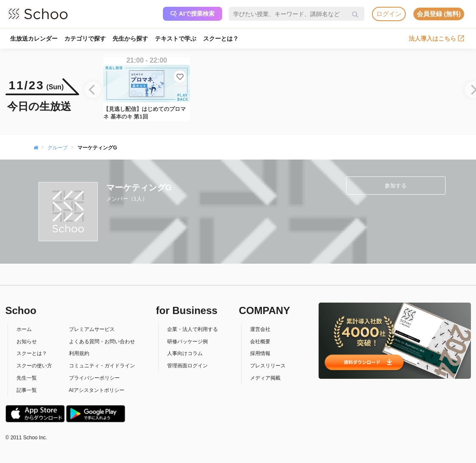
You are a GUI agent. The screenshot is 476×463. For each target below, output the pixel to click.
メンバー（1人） (127, 199)
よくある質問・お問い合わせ (102, 342)
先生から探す (130, 39)
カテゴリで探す (85, 39)
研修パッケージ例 (187, 342)
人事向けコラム (185, 353)
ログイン (389, 14)
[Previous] (93, 90)
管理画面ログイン (187, 366)
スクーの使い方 (34, 366)
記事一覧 (27, 390)
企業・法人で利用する (193, 329)
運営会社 (260, 329)
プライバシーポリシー (94, 378)
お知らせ (27, 342)
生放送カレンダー (34, 39)
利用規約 (79, 353)
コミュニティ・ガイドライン (102, 366)
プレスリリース (268, 366)
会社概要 (260, 342)
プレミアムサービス (92, 329)
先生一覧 (27, 378)
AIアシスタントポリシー (97, 390)
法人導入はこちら (436, 39)
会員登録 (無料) (439, 14)
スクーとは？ (221, 39)
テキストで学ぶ (176, 39)
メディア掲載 (265, 378)
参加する (396, 186)
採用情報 (260, 353)
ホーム (24, 329)
